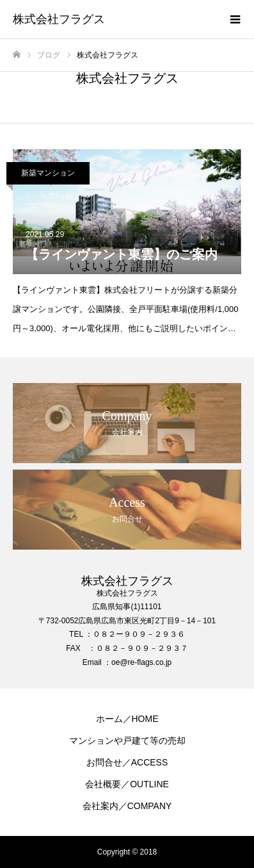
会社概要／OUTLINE (127, 784)
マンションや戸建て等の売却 (127, 741)
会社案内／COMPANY (127, 806)
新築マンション (48, 173)
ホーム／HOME (127, 719)
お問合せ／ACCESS (127, 762)
